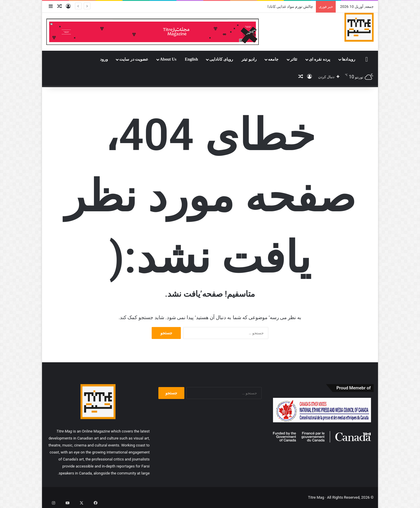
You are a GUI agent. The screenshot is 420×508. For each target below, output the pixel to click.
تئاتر (294, 59)
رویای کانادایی (221, 59)
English (191, 59)
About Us (168, 59)
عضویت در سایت (134, 59)
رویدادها (349, 59)
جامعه (273, 59)
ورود (104, 59)
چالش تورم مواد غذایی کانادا (290, 7)
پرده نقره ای (320, 59)
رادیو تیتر (249, 59)
